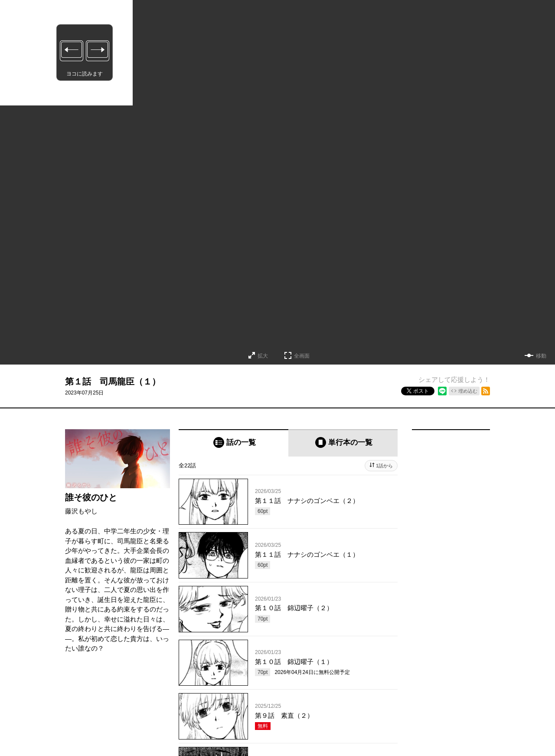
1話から (384, 466)
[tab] (233, 443)
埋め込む (468, 391)
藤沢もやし (81, 511)
